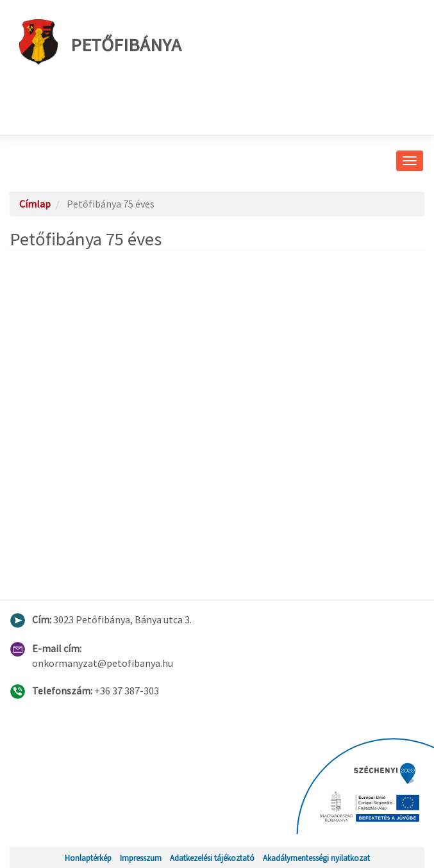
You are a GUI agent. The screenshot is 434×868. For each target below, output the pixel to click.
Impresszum (141, 858)
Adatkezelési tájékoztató (212, 858)
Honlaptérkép (88, 858)
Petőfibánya (100, 42)
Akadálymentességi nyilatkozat (316, 858)
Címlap (35, 204)
